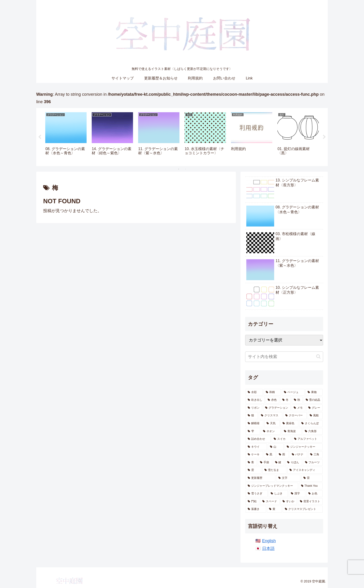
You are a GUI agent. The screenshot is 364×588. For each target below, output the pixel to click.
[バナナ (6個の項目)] (298, 455)
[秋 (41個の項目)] (297, 400)
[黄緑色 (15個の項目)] (289, 424)
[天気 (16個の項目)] (272, 424)
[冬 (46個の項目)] (286, 400)
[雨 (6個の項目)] (283, 455)
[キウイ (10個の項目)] (256, 447)
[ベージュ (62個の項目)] (293, 392)
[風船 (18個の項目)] (315, 416)
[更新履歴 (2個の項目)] (260, 478)
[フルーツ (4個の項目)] (313, 463)
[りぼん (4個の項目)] (294, 463)
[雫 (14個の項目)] (253, 431)
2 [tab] (185, 169)
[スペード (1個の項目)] (270, 502)
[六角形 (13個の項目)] (313, 431)
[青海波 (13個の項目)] (292, 431)
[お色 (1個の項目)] (314, 494)
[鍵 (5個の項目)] (279, 463)
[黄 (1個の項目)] (274, 509)
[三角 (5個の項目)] (315, 455)
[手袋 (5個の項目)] (265, 463)
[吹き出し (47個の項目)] (255, 400)
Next (324, 137)
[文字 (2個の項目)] (288, 478)
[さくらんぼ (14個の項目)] (311, 424)
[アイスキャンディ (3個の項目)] (305, 470)
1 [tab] (179, 169)
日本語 (268, 549)
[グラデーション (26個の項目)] (277, 408)
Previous (40, 137)
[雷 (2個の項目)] (312, 478)
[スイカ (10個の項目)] (281, 439)
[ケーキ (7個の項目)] (254, 455)
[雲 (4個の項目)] (253, 470)
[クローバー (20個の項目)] (295, 416)
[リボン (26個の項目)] (254, 408)
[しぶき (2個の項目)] (278, 494)
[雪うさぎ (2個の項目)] (257, 494)
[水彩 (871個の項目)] (254, 392)
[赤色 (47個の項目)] (272, 400)
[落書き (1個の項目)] (256, 509)
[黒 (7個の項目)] (270, 455)
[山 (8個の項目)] (276, 447)
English (269, 541)
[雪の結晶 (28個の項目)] (313, 400)
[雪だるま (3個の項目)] (274, 470)
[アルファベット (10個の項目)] (307, 439)
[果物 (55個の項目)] (314, 392)
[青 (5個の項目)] (251, 463)
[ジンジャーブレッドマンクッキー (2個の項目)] (272, 486)
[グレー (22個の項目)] (314, 408)
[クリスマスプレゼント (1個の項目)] (303, 509)
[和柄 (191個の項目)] (272, 392)
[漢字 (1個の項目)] (297, 494)
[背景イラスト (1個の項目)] (310, 502)
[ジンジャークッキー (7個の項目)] (304, 447)
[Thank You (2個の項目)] (311, 486)
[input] (284, 357)
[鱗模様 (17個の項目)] (255, 424)
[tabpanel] (66, 136)
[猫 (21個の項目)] (252, 416)
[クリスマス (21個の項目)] (271, 416)
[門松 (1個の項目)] (252, 502)
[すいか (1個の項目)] (289, 502)
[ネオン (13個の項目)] (271, 431)
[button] (318, 356)
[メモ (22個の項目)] (298, 408)
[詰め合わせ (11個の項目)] (258, 439)
